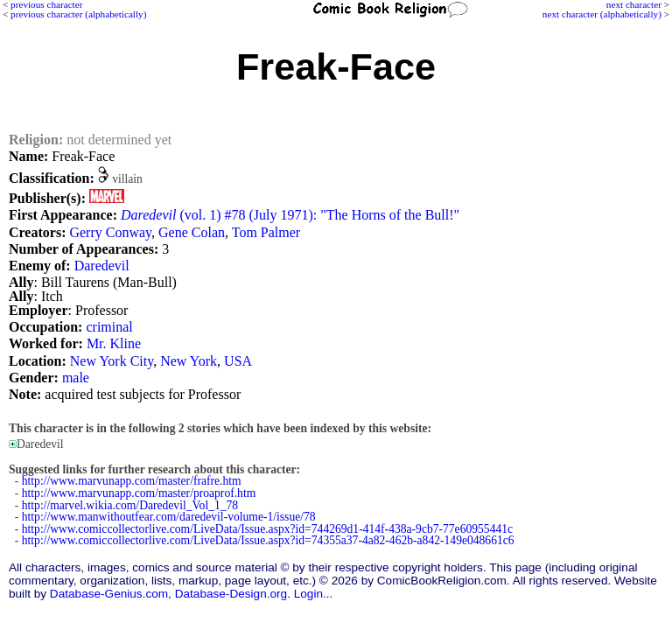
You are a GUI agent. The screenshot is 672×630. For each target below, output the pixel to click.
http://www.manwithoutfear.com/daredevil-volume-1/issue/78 (169, 517)
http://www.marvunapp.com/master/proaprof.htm (139, 493)
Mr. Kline (114, 343)
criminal (109, 327)
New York (189, 361)
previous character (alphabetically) (78, 14)
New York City (112, 361)
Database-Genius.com (109, 594)
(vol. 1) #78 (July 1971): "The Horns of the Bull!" (290, 215)
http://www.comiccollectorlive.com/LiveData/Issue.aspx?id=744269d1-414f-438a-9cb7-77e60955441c (267, 529)
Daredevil (102, 266)
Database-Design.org (231, 594)
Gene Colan (192, 232)
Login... (314, 594)
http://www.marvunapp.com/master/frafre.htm (132, 481)
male (76, 378)
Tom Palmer (266, 232)
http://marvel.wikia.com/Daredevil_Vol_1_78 (130, 505)
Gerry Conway (110, 232)
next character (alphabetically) (602, 14)
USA (238, 361)
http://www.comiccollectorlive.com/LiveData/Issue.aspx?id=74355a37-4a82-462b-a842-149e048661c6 (268, 540)
